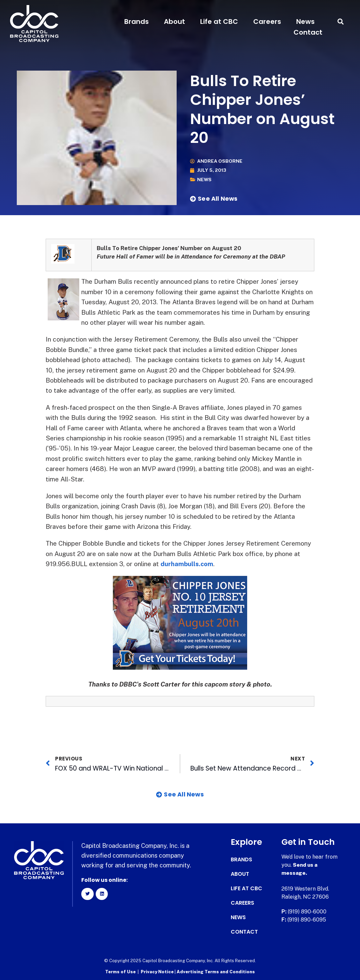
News (305, 22)
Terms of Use (120, 972)
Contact (308, 32)
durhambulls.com (187, 564)
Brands (137, 22)
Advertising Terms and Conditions (216, 972)
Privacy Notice (158, 972)
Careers (267, 22)
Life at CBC (219, 22)
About (174, 22)
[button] (341, 22)
